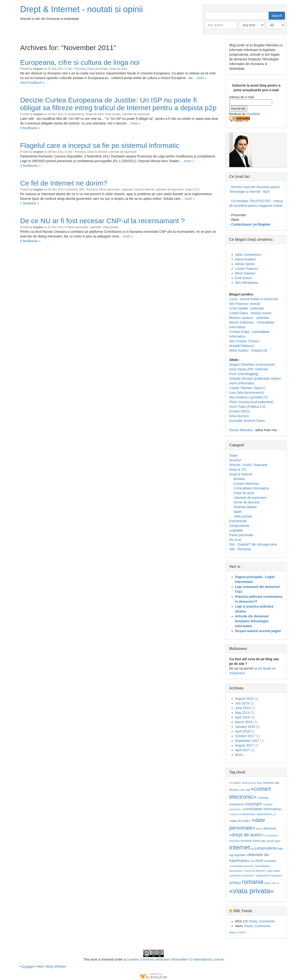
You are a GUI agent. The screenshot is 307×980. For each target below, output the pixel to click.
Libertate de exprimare (136, 114)
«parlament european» (242, 875)
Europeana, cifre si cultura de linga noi (80, 62)
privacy (235, 883)
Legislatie (127, 189)
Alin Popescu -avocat (245, 304)
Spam (238, 512)
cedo (242, 790)
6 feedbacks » (30, 241)
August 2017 (244, 745)
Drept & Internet (97, 152)
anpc (259, 783)
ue (278, 883)
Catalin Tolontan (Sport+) (247, 388)
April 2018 (243, 731)
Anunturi (73, 189)
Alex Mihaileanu (247, 283)
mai (252, 861)
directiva (270, 828)
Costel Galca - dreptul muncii (250, 313)
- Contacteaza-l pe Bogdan (250, 224)
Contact (28, 966)
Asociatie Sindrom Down (247, 421)
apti (277, 783)
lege (280, 849)
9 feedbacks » (30, 128)
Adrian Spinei (245, 264)
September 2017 (247, 741)
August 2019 (244, 699)
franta (256, 841)
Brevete (239, 479)
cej (248, 790)
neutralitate (270, 861)
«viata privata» (252, 891)
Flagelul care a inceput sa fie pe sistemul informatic (100, 145)
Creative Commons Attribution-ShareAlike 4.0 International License (175, 959)
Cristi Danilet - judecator (247, 308)
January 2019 (245, 727)
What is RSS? (238, 932)
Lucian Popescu (247, 269)
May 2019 (242, 713)
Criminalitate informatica (251, 488)
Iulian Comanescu (248, 255)
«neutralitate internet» (241, 866)
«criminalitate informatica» (262, 809)
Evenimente (238, 521)
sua (273, 883)
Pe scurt (235, 540)
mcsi (259, 861)
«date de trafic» (240, 821)
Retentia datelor (245, 507)
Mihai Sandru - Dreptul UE (248, 350)
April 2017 (243, 750)
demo (260, 829)
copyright (253, 804)
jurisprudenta (266, 848)
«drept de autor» (247, 835)
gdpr (263, 841)
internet (240, 847)
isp (252, 849)
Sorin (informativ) (242, 383)
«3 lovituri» (235, 783)
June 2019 (243, 708)
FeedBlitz (253, 114)
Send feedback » (32, 83)
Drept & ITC (192, 189)
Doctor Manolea (241, 430)
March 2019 (244, 722)
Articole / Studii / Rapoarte (248, 465)
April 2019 (243, 717)
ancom (252, 783)
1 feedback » (29, 203)
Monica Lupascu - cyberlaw (249, 318)
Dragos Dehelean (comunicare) (252, 364)
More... (240, 755)
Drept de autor (118, 69)
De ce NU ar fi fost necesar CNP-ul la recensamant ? (102, 221)
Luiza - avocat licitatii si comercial (254, 299)
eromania (234, 841)
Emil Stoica (243, 278)
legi (232, 855)
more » (201, 78)
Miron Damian (245, 273)
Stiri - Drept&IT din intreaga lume (253, 544)
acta (245, 783)
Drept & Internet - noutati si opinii (81, 9)
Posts (253, 921)
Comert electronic (247, 484)
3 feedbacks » (30, 166)
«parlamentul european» (269, 875)
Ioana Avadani (246, 259)
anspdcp (268, 783)
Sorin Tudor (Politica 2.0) (247, 407)
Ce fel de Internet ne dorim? (64, 183)
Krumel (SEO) (239, 411)
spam (267, 883)
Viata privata (113, 114)
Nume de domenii (247, 502)
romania (253, 882)
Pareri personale (98, 69)
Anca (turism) (239, 416)
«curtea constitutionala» (243, 814)
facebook (246, 841)
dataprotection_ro (266, 814)
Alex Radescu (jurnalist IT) (249, 397)
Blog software (56, 966)
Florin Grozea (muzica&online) (251, 402)
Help (40, 966)
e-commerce (271, 835)
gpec (278, 841)
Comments (267, 921)
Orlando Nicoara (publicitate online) (255, 379)
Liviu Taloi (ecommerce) (247, 393)
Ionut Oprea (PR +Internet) (249, 369)
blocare (234, 790)
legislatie (240, 855)
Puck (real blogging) (244, 374)
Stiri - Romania (77, 69)
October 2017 (245, 736)
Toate (233, 455)
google (270, 841)
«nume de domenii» (255, 871)
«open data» (273, 871)
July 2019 (242, 703)
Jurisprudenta (76, 114)
